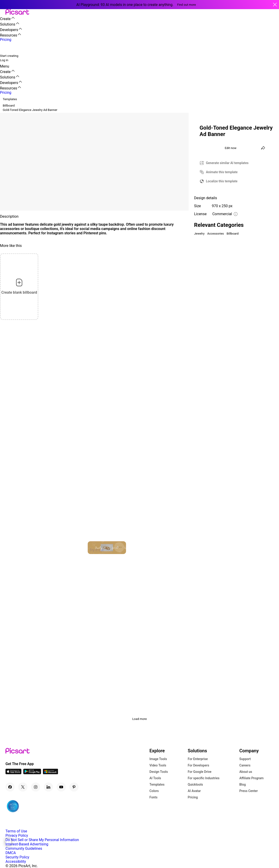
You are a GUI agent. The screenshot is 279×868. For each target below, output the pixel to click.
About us (246, 772)
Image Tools (158, 759)
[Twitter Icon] (23, 787)
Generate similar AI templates (227, 163)
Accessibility (16, 861)
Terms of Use (16, 831)
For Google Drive (200, 772)
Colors (154, 791)
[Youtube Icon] (61, 787)
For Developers (198, 765)
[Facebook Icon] (10, 787)
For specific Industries (204, 778)
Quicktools (195, 784)
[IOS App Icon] (13, 773)
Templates (157, 784)
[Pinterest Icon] (74, 787)
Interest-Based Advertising (27, 844)
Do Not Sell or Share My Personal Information (42, 840)
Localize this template (222, 181)
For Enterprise (198, 759)
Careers (245, 765)
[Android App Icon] (32, 773)
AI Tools (155, 778)
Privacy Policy (17, 835)
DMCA (11, 853)
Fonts (154, 797)
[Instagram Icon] (36, 787)
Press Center (249, 791)
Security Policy (17, 857)
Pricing (193, 797)
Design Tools (159, 772)
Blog (242, 784)
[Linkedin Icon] (48, 787)
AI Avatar (194, 791)
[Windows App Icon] (50, 773)
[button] (3, 12)
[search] (6, 48)
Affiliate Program (251, 778)
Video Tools (158, 765)
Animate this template (222, 172)
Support (245, 759)
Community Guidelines (24, 848)
